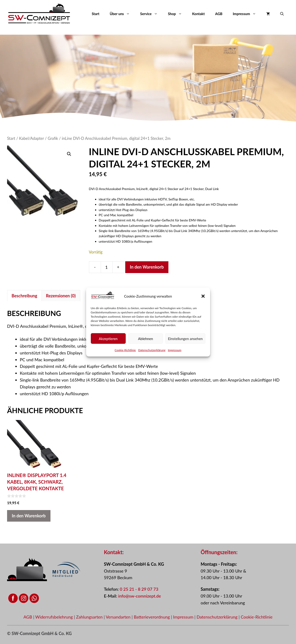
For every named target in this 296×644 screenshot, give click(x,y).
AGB (219, 14)
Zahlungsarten (90, 617)
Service (151, 14)
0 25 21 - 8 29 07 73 (139, 589)
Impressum (175, 350)
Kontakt (199, 14)
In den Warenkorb (147, 267)
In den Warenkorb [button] (29, 516)
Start (96, 14)
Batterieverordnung (152, 617)
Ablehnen (145, 338)
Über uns (122, 14)
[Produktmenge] (107, 267)
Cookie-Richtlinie (125, 350)
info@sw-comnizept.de (140, 596)
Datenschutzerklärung (152, 350)
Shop (177, 14)
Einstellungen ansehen (185, 338)
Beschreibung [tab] (24, 296)
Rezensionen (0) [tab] (61, 296)
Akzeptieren (108, 338)
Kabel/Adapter (32, 138)
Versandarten (119, 617)
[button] (203, 296)
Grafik (53, 138)
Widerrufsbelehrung (55, 617)
